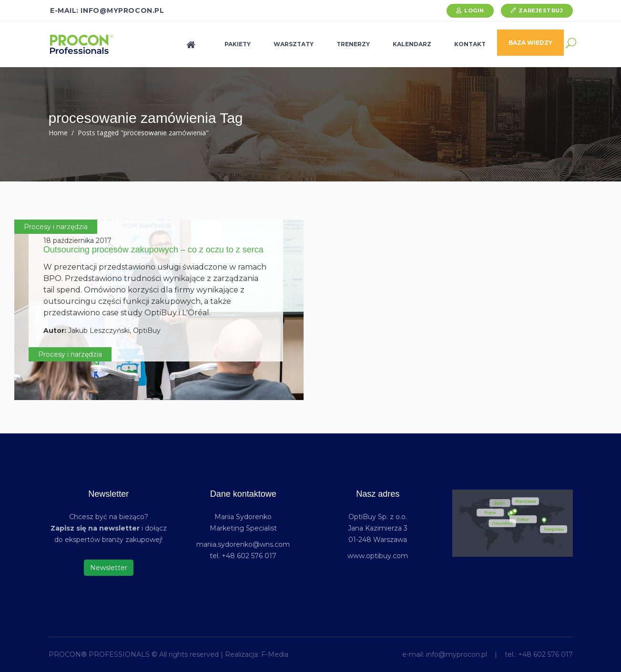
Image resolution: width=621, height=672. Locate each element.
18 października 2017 (77, 241)
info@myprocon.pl (457, 654)
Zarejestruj (541, 10)
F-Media (275, 654)
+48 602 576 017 (545, 654)
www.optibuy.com (378, 556)
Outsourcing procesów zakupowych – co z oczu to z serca (153, 250)
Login (474, 10)
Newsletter (109, 568)
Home (58, 133)
